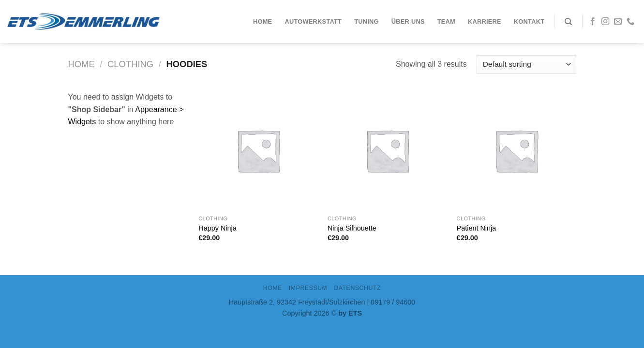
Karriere (485, 22)
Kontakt (529, 22)
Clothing (130, 64)
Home (262, 22)
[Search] (568, 22)
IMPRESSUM (308, 288)
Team (446, 22)
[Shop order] (526, 65)
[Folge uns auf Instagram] (605, 22)
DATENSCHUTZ (357, 288)
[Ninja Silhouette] (387, 151)
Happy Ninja (217, 228)
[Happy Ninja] (258, 151)
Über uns (408, 22)
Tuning (367, 22)
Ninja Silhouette (352, 228)
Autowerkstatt (313, 22)
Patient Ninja (477, 228)
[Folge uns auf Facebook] (593, 22)
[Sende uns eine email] (618, 22)
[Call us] (630, 22)
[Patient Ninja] (517, 151)
